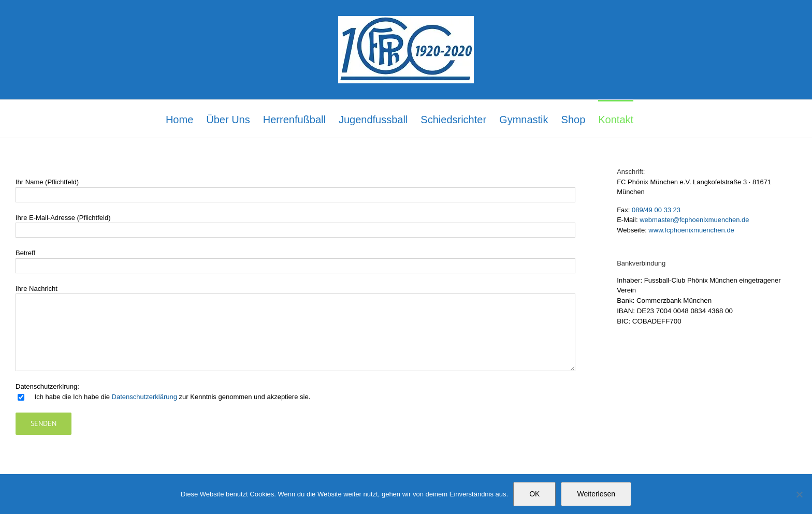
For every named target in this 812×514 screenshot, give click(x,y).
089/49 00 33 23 (656, 210)
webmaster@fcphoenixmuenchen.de (694, 220)
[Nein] (799, 494)
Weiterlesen (596, 494)
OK (534, 494)
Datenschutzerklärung (144, 397)
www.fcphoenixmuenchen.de (691, 230)
